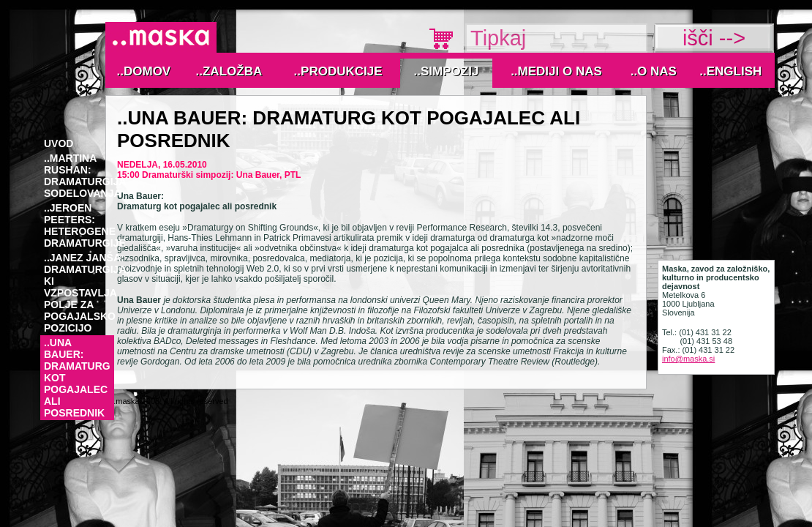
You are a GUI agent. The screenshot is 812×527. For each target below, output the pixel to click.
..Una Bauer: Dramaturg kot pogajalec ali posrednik (77, 378)
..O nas (654, 71)
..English (730, 71)
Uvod (59, 143)
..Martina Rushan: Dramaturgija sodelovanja (85, 176)
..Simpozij (447, 71)
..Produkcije (338, 71)
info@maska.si (688, 359)
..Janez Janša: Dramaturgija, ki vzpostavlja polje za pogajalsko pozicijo (86, 293)
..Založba (229, 71)
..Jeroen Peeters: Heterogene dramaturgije (85, 225)
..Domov (144, 71)
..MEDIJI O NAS (556, 71)
